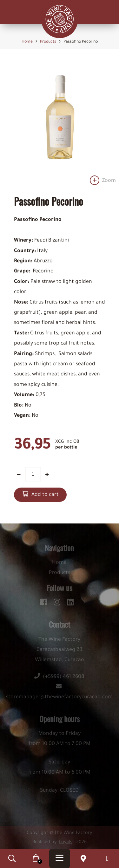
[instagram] (58, 603)
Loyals (66, 844)
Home (59, 564)
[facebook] (45, 603)
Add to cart (45, 495)
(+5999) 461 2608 (59, 678)
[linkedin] (70, 603)
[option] (60, 124)
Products (60, 574)
